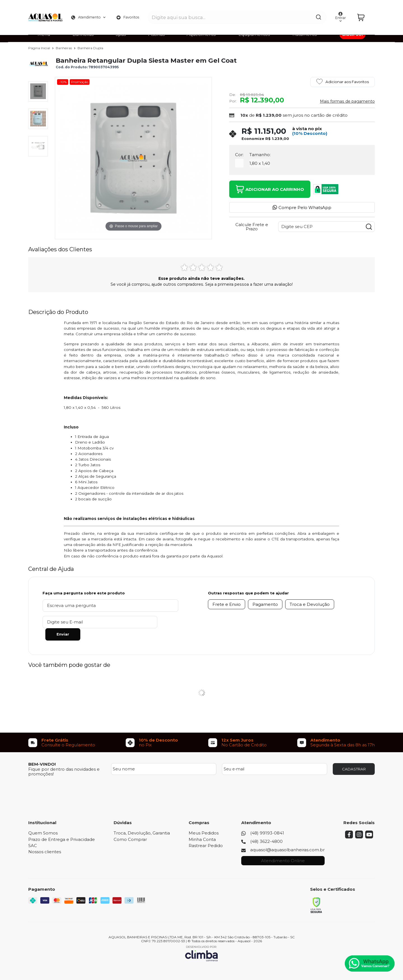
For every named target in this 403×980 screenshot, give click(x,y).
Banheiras (64, 48)
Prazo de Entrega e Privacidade (62, 827)
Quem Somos (43, 821)
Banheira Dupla (90, 48)
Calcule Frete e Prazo (252, 227)
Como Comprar (130, 827)
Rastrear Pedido (206, 833)
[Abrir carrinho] (364, 13)
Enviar (147, 622)
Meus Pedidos (204, 821)
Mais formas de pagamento (347, 101)
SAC (33, 833)
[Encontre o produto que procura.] (308, 13)
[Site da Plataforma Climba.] (201, 941)
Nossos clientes (45, 839)
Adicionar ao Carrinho (270, 189)
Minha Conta (202, 827)
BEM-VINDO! (42, 752)
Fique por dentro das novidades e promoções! (64, 759)
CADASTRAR (354, 757)
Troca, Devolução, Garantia (142, 821)
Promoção (80, 82)
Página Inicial (40, 48)
